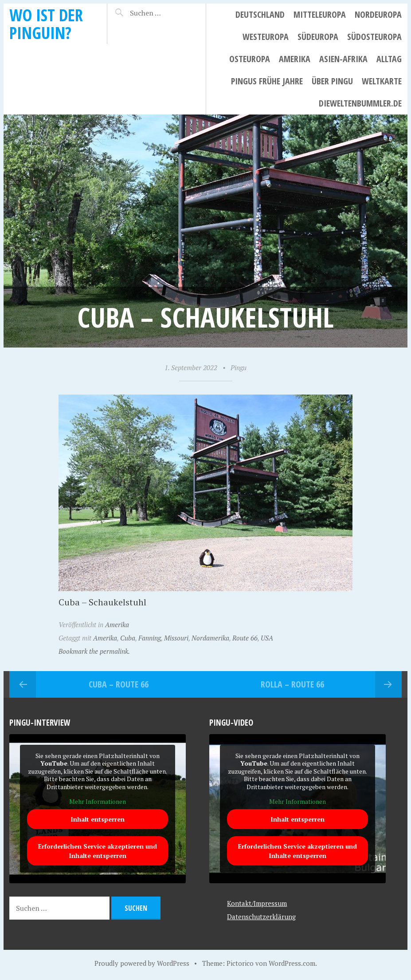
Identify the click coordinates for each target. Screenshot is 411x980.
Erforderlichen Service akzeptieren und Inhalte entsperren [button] (98, 851)
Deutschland (260, 14)
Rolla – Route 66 (292, 684)
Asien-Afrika (343, 59)
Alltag (389, 59)
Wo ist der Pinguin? (46, 24)
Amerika (295, 59)
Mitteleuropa (320, 14)
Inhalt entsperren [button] (98, 819)
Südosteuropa (374, 37)
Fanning (150, 638)
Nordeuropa (378, 14)
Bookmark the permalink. (94, 651)
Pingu (239, 367)
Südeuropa (318, 37)
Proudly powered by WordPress (142, 963)
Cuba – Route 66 (119, 684)
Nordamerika (210, 638)
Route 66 (245, 638)
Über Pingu (332, 81)
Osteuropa (250, 59)
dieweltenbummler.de (360, 103)
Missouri (176, 638)
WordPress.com (292, 963)
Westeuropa (266, 37)
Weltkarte (382, 81)
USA (267, 638)
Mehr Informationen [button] (98, 802)
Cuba (128, 638)
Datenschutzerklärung (261, 917)
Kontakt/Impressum (257, 903)
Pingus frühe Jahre (267, 81)
